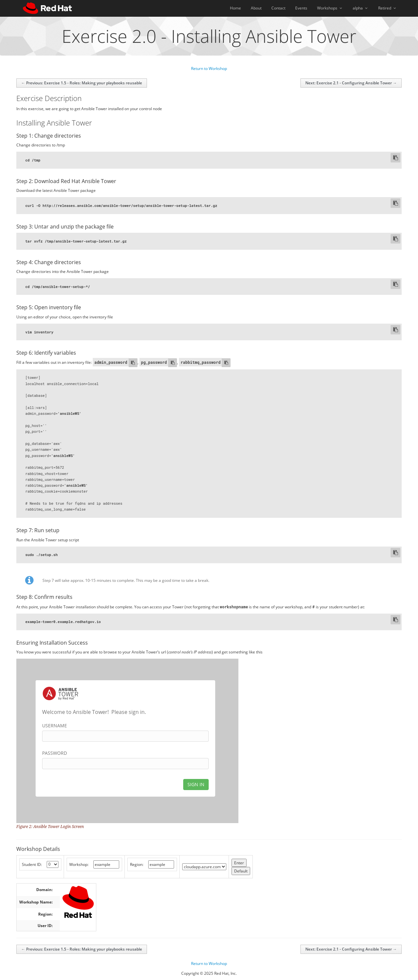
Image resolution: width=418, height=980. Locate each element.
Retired (387, 8)
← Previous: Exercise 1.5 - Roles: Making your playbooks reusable (82, 83)
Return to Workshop (209, 68)
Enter (239, 863)
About (256, 8)
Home (235, 8)
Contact (278, 8)
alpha (361, 8)
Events (301, 8)
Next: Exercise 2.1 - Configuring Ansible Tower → (351, 83)
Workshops (330, 8)
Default (241, 871)
